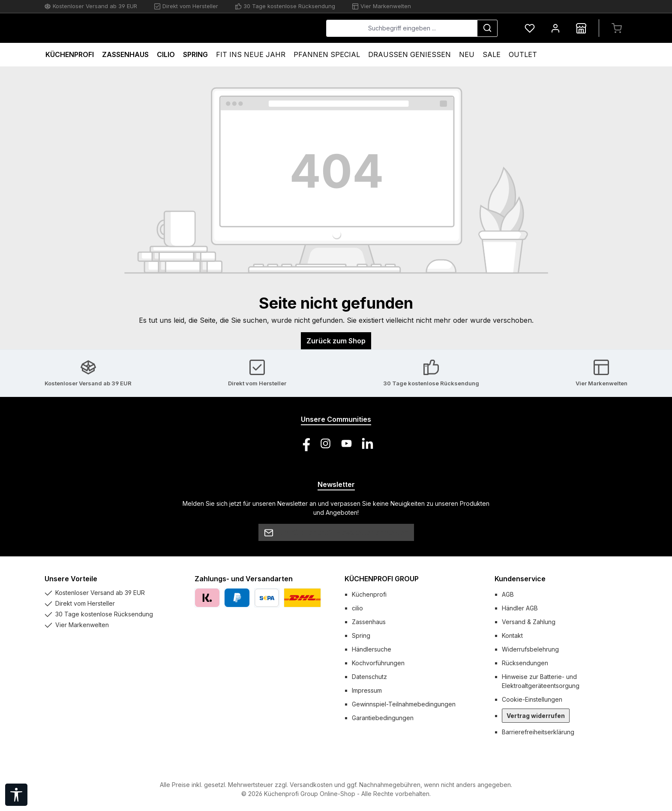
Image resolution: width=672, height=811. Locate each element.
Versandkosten (311, 785)
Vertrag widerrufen (536, 716)
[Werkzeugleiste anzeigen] (16, 795)
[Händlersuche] (581, 28)
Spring (361, 635)
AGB (508, 594)
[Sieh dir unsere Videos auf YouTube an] (346, 443)
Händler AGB (520, 608)
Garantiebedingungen (383, 718)
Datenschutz (369, 677)
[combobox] (402, 28)
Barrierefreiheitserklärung (538, 732)
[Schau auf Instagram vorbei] (325, 443)
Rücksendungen (525, 663)
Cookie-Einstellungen (532, 699)
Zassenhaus (369, 622)
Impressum (367, 690)
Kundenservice (520, 579)
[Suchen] (487, 28)
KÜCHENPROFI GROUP (382, 579)
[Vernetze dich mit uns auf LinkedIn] (367, 443)
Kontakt (512, 635)
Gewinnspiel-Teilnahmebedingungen (404, 704)
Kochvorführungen (378, 663)
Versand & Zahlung (529, 622)
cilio (357, 608)
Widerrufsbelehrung (530, 649)
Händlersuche (372, 649)
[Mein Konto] (555, 28)
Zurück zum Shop (336, 341)
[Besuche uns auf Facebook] (304, 443)
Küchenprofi (369, 594)
